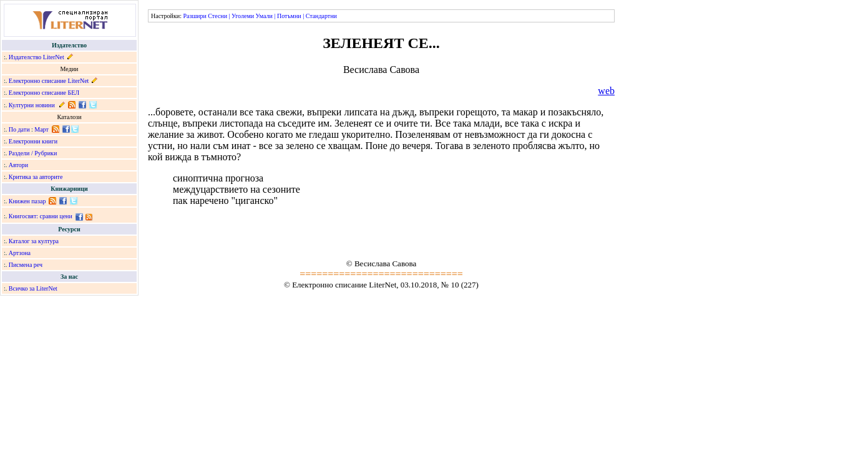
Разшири (194, 16)
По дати (19, 129)
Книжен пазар (27, 201)
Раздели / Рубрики (33, 153)
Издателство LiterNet (37, 57)
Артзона (20, 253)
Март (41, 129)
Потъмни (289, 16)
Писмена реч (26, 265)
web (606, 91)
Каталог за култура (34, 241)
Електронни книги (33, 141)
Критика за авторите (36, 177)
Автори (18, 165)
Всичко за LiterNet (33, 288)
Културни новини (32, 105)
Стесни (217, 16)
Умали (264, 16)
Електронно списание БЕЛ (44, 93)
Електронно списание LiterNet (49, 81)
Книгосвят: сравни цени (41, 216)
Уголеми (243, 16)
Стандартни (321, 16)
